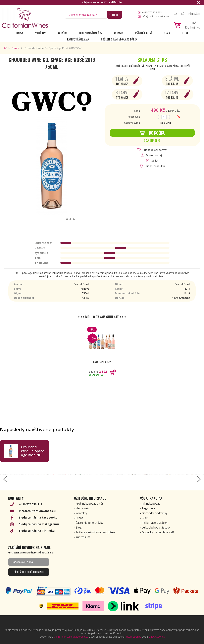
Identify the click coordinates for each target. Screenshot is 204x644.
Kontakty (81, 513)
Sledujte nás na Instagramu (39, 524)
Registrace (148, 508)
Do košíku (152, 133)
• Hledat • (114, 15)
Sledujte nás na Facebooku (38, 517)
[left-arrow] (5, 479)
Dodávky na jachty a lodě (158, 532)
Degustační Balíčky (91, 33)
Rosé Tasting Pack (102, 362)
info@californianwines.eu (156, 16)
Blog (185, 33)
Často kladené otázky (89, 523)
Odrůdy (63, 33)
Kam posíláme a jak (78, 39)
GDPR (146, 518)
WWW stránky (133, 637)
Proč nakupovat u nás (90, 503)
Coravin (119, 33)
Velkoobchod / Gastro (156, 527)
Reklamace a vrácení (155, 523)
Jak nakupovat (151, 503)
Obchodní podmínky (154, 513)
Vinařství (41, 33)
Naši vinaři (82, 508)
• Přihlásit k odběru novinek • (29, 572)
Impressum (83, 537)
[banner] (25, 18)
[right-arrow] (199, 479)
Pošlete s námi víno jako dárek (119, 39)
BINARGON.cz (157, 637)
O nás (167, 33)
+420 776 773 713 (152, 12)
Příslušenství (143, 33)
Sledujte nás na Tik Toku (37, 531)
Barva (20, 33)
